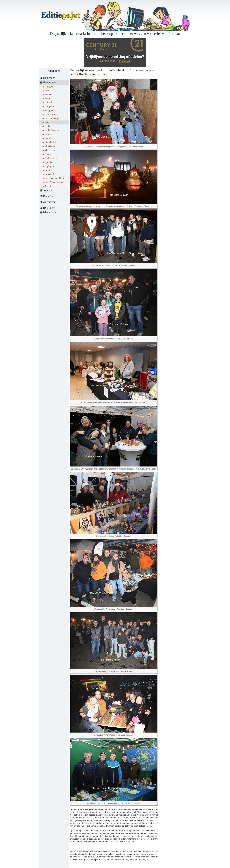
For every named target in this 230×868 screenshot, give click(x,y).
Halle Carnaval (52, 130)
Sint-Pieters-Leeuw (54, 182)
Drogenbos (50, 106)
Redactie (48, 196)
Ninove (48, 154)
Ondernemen (51, 158)
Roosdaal (49, 174)
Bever (48, 99)
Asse (47, 91)
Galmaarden (51, 114)
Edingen (49, 110)
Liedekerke (50, 142)
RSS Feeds (49, 208)
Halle (47, 126)
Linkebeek (50, 146)
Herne (48, 134)
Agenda (47, 190)
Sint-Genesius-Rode (55, 178)
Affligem (49, 87)
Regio (48, 170)
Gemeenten (49, 82)
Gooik (48, 122)
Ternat (48, 186)
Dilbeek (49, 103)
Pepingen (49, 166)
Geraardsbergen (52, 118)
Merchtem (50, 150)
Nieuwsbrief (50, 212)
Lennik (48, 138)
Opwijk (48, 162)
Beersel (48, 95)
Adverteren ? (50, 202)
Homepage (49, 78)
